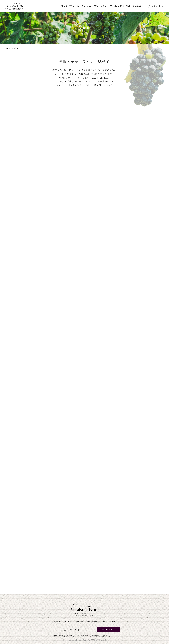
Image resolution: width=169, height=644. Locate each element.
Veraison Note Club (122, 6)
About (65, 6)
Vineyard (88, 6)
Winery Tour (102, 6)
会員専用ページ (97, 629)
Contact (138, 6)
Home (7, 48)
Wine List (76, 6)
